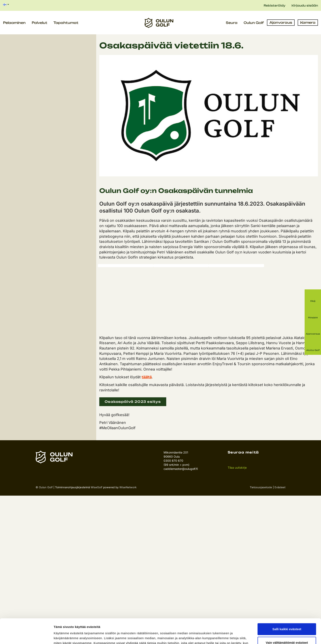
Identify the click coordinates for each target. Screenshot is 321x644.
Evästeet (280, 487)
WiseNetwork (128, 487)
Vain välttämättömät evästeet (287, 619)
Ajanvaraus (281, 22)
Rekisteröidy (275, 5)
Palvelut (40, 23)
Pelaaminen (14, 23)
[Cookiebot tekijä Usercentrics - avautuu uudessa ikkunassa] (27, 636)
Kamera (308, 22)
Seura (232, 23)
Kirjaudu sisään (305, 5)
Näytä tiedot (63, 636)
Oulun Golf (254, 23)
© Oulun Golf (44, 487)
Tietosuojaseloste (261, 487)
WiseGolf (97, 487)
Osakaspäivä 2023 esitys (133, 402)
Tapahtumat (66, 23)
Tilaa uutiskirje (237, 468)
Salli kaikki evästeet (287, 606)
